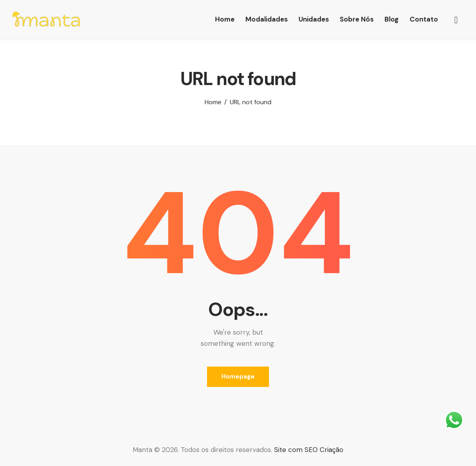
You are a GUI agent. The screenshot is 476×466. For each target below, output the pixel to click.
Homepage (238, 377)
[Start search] (456, 20)
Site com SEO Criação (309, 450)
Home (213, 102)
